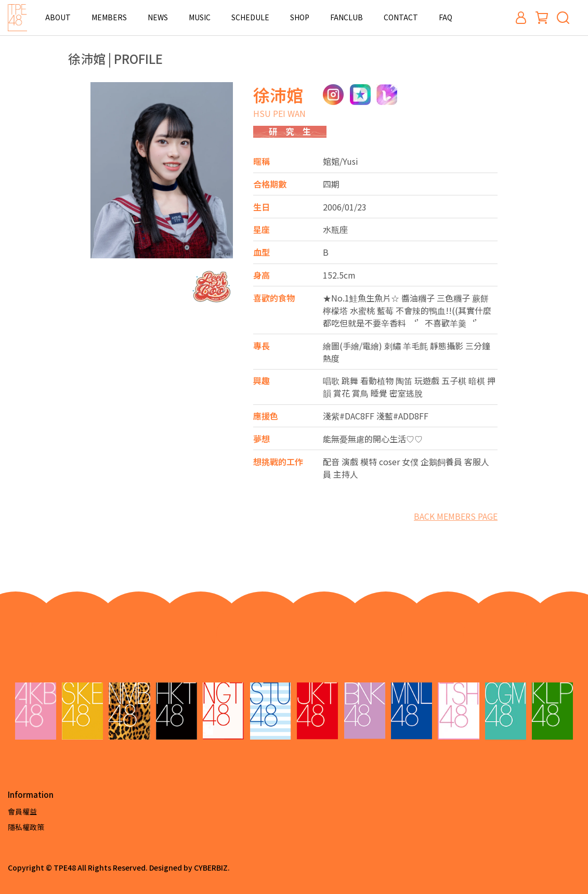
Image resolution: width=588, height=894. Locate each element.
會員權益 (22, 811)
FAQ (446, 17)
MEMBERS (109, 17)
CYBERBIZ (211, 867)
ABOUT (58, 17)
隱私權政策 (26, 827)
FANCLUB (347, 17)
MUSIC (200, 17)
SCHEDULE (250, 17)
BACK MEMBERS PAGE (456, 516)
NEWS (158, 17)
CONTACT (401, 17)
